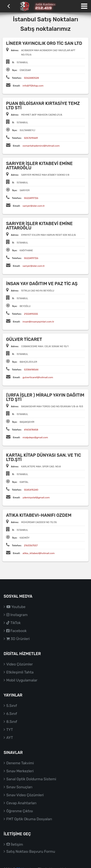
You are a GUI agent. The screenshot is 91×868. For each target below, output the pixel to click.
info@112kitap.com (33, 86)
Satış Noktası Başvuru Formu (31, 852)
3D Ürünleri (18, 639)
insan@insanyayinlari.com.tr (38, 322)
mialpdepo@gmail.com (35, 438)
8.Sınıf (12, 722)
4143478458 (31, 430)
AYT (10, 738)
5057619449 (31, 138)
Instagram (17, 615)
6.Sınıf (12, 714)
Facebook (17, 631)
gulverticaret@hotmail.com (38, 377)
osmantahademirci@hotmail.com (41, 146)
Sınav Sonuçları (19, 787)
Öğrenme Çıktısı (20, 811)
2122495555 (31, 314)
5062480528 (31, 78)
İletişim (15, 845)
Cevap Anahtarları (21, 803)
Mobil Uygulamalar (22, 680)
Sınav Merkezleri (20, 771)
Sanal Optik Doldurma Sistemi (31, 779)
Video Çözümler (20, 664)
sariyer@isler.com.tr (34, 206)
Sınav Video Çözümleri (25, 795)
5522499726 (31, 198)
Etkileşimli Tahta (20, 672)
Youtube (16, 607)
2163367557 (31, 546)
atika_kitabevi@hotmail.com (39, 553)
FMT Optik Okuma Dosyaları (29, 819)
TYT (10, 730)
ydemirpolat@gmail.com (36, 498)
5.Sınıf (12, 706)
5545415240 (31, 490)
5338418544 (31, 370)
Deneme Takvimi (20, 763)
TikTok (13, 623)
